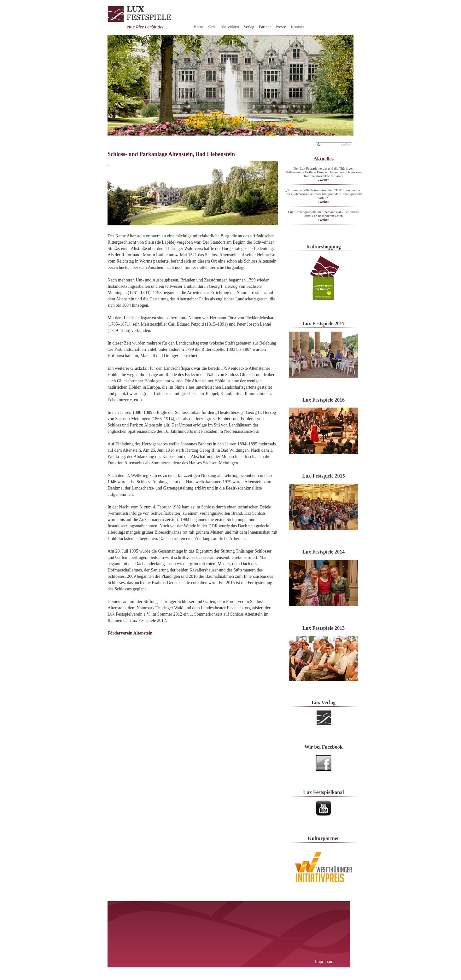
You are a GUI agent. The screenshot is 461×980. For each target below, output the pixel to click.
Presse (281, 27)
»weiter (324, 180)
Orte (212, 27)
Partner (265, 27)
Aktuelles (324, 159)
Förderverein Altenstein (130, 633)
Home (199, 27)
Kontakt (297, 27)
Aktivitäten (230, 27)
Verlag (249, 27)
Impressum (325, 962)
